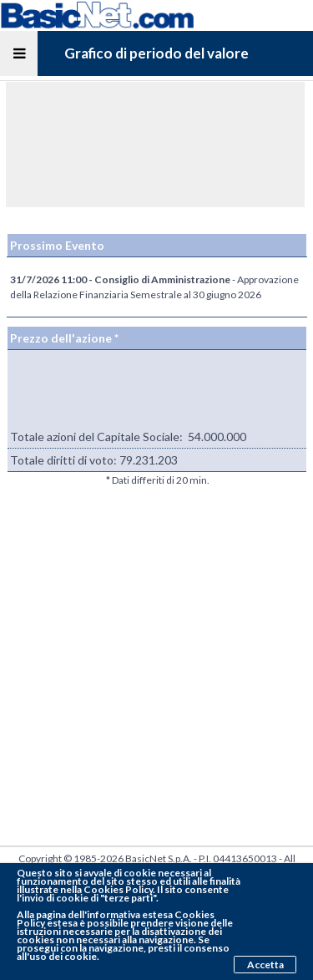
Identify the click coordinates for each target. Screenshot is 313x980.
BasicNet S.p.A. (159, 858)
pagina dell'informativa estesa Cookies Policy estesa (116, 919)
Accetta (265, 965)
